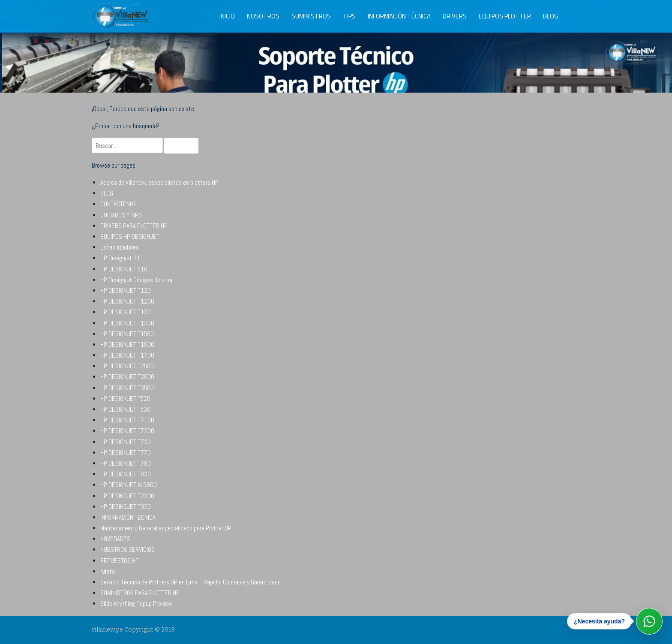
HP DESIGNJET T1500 (127, 334)
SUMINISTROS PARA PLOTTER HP (140, 593)
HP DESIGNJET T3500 (127, 388)
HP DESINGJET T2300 (127, 496)
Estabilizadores (120, 247)
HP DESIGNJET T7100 (127, 420)
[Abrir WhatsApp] (649, 621)
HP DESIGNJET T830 (126, 474)
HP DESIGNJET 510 (124, 269)
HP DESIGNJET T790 (126, 463)
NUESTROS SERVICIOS (127, 549)
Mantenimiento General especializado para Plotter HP (166, 528)
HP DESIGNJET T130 (126, 312)
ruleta (108, 571)
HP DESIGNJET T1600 (127, 345)
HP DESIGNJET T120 (126, 290)
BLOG (550, 16)
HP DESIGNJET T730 (126, 442)
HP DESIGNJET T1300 (127, 323)
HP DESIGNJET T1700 (127, 355)
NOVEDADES (115, 539)
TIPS (349, 16)
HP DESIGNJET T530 (125, 409)
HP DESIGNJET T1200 (127, 301)
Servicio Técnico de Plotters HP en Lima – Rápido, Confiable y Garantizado (190, 582)
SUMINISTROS (311, 16)
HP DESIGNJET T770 (126, 453)
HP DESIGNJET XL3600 (129, 485)
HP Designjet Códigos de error (136, 280)
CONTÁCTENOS (118, 204)
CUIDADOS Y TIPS (121, 215)
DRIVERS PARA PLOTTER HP (134, 226)
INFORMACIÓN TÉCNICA (399, 16)
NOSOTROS (263, 16)
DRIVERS (455, 16)
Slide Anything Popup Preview (136, 603)
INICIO (227, 16)
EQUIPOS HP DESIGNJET (130, 236)
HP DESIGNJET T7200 (127, 431)
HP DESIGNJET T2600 (127, 377)
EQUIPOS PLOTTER (505, 16)
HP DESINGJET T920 (126, 507)
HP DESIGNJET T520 (125, 399)
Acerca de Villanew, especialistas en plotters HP (159, 182)
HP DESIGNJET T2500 (127, 366)
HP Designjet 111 (122, 258)
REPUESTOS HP (120, 561)
